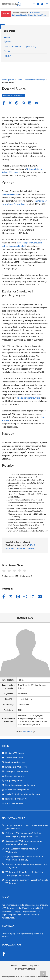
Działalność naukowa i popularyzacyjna (21, 46)
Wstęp (7, 37)
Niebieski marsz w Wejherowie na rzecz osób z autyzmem (26, 866)
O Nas (24, 965)
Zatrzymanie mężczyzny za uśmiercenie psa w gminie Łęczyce (27, 827)
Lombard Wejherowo (15, 762)
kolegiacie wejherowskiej (28, 398)
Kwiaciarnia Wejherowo (16, 767)
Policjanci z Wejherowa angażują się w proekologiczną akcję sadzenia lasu (23, 835)
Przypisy (8, 56)
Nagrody (8, 51)
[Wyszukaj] (42, 4)
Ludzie (20, 80)
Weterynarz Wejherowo (16, 771)
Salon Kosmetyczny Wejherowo (20, 785)
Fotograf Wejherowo (15, 776)
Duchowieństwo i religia (35, 80)
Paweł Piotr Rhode (25, 548)
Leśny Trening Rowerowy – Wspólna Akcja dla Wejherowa (27, 881)
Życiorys (8, 42)
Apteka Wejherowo (14, 758)
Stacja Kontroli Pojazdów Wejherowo (23, 794)
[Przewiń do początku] (43, 973)
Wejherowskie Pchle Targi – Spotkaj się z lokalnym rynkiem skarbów (24, 874)
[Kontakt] (38, 4)
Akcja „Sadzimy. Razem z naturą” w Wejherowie (22, 850)
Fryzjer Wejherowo (14, 780)
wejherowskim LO (10, 194)
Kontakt (6, 936)
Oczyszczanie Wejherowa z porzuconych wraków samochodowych (24, 842)
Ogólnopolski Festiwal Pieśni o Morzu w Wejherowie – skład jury (24, 858)
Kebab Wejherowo (14, 803)
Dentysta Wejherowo (15, 753)
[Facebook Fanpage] (34, 4)
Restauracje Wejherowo (16, 799)
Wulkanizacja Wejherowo (17, 790)
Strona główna (8, 80)
